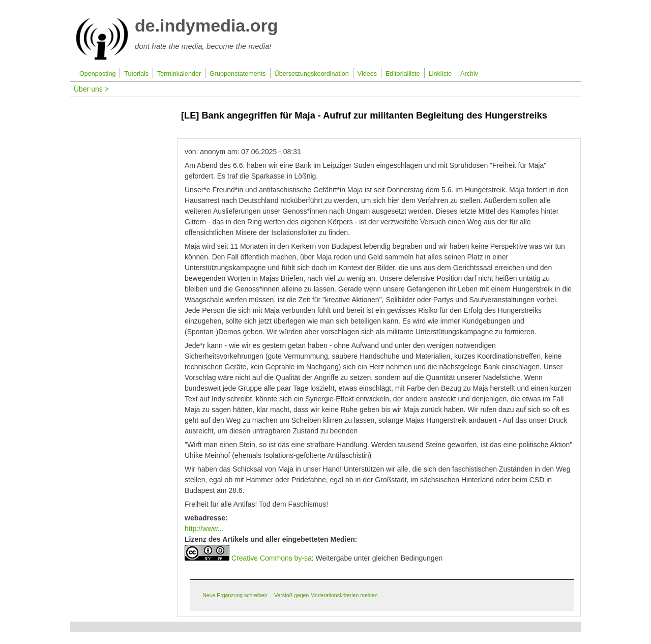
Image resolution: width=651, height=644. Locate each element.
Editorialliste (403, 74)
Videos (367, 74)
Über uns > (91, 89)
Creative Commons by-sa (272, 558)
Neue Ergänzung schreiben (235, 595)
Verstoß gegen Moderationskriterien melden (326, 595)
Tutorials (136, 74)
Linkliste (440, 74)
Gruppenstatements (238, 74)
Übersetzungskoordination (312, 74)
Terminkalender (179, 74)
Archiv (469, 74)
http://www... (204, 529)
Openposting (97, 74)
